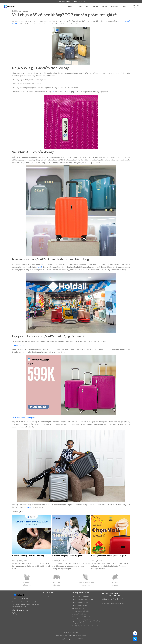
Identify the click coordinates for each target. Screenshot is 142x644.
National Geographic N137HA (24, 418)
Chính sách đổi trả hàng (80, 596)
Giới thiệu (46, 596)
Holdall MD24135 (20, 346)
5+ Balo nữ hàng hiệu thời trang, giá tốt (68, 556)
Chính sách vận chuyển (80, 602)
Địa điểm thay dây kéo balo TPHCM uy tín (30, 556)
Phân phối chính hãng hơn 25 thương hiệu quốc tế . (71, 1)
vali (53, 92)
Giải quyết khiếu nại (79, 614)
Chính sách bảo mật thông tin (82, 599)
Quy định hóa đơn (78, 608)
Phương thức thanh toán (80, 611)
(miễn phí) (86, 585)
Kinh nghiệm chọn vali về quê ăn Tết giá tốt (109, 556)
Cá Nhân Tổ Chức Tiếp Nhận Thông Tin (86, 626)
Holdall (40, 267)
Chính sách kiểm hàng (80, 605)
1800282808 (28, 507)
